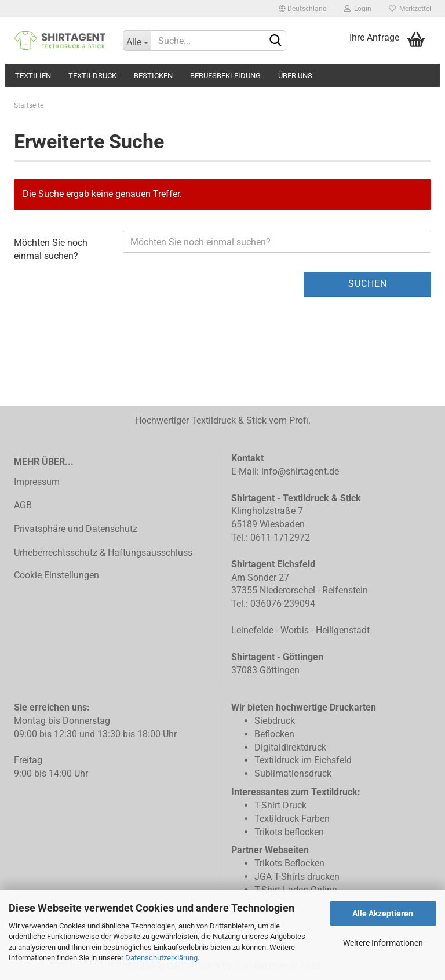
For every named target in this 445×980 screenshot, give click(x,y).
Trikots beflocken (289, 832)
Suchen (368, 284)
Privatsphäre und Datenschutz (76, 529)
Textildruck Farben (292, 819)
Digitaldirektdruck (290, 747)
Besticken (153, 76)
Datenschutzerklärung (161, 958)
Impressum (37, 482)
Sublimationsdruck (293, 773)
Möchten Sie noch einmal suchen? (51, 249)
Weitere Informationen (383, 943)
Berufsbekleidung (225, 76)
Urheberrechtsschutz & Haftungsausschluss (103, 553)
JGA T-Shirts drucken (297, 877)
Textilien (33, 76)
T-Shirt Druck (280, 805)
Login (358, 9)
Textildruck (92, 76)
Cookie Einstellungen (56, 575)
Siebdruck (275, 721)
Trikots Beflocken (289, 863)
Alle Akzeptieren (383, 913)
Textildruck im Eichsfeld (303, 760)
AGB (23, 505)
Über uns (295, 76)
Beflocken (274, 734)
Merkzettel (410, 9)
